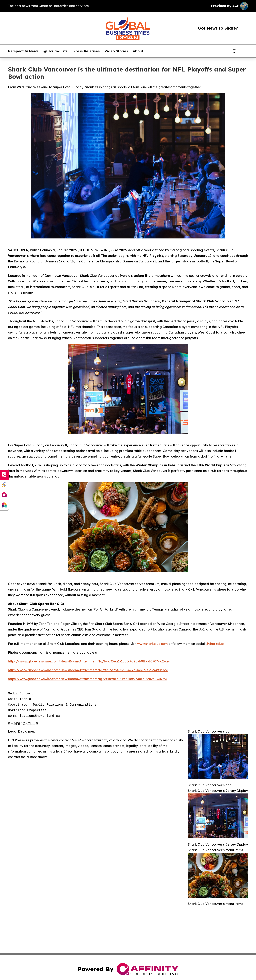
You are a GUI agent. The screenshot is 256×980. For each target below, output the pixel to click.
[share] (245, 51)
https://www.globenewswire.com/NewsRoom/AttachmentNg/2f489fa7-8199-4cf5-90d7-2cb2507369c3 (87, 679)
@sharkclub (215, 644)
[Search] (235, 51)
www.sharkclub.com (152, 644)
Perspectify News (23, 51)
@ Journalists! (56, 51)
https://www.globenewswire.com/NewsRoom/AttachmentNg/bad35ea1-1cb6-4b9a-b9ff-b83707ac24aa (89, 661)
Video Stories (116, 51)
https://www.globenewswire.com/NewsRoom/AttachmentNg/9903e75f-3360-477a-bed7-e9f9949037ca (88, 670)
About (138, 51)
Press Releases (86, 51)
